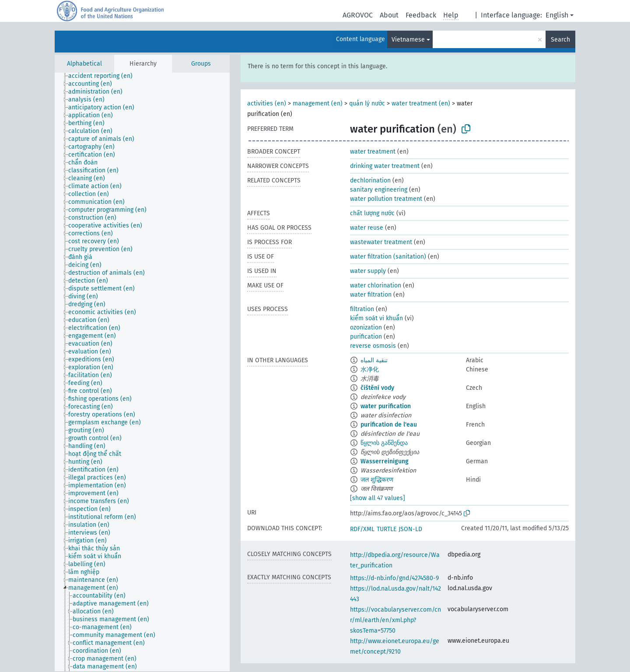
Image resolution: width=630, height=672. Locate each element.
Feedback (421, 15)
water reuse (367, 228)
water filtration (371, 295)
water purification (386, 406)
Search (560, 40)
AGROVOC (358, 15)
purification (366, 337)
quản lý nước (367, 103)
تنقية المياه (374, 360)
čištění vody (377, 388)
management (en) (318, 103)
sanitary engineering (379, 190)
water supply (368, 271)
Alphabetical (84, 64)
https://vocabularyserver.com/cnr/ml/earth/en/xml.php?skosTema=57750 (395, 620)
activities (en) (267, 103)
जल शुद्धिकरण (377, 480)
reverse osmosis (373, 346)
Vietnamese (408, 40)
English (557, 15)
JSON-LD (410, 529)
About (389, 15)
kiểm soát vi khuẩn (376, 318)
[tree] (142, 372)
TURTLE (387, 529)
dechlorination (370, 180)
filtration (362, 309)
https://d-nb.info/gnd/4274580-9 (394, 578)
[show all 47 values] (378, 498)
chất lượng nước (372, 213)
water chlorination (376, 285)
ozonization (366, 327)
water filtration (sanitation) (388, 257)
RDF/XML (362, 529)
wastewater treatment (381, 242)
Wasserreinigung (385, 461)
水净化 (370, 369)
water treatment (373, 152)
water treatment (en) (421, 103)
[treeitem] (104, 76)
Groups (201, 64)
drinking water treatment (385, 166)
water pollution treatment (386, 199)
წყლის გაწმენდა (384, 443)
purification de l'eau (389, 425)
